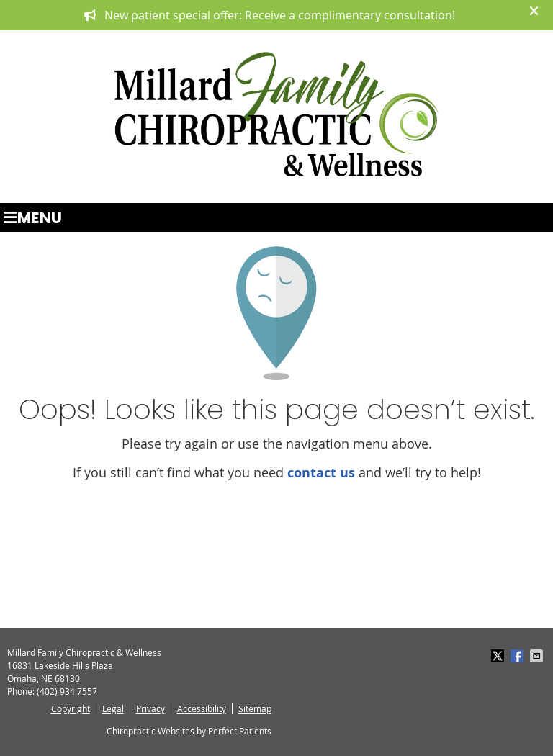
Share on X (499, 656)
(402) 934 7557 (67, 691)
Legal (113, 708)
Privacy (150, 708)
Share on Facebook (518, 656)
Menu (33, 217)
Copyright (71, 708)
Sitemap (255, 708)
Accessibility (202, 708)
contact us (321, 473)
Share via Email (538, 656)
